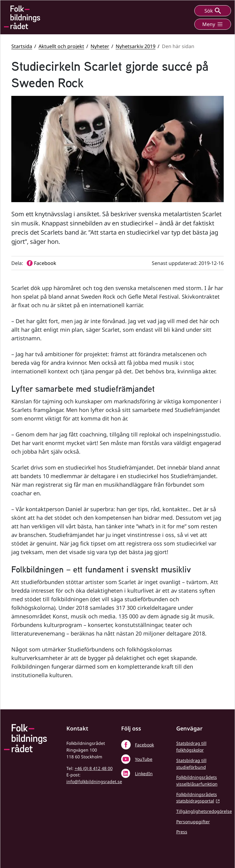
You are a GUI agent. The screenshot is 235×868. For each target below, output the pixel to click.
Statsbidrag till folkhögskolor (191, 747)
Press (182, 832)
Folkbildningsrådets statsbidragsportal (197, 798)
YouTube (144, 759)
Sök (213, 11)
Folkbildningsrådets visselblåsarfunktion (197, 781)
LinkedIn (144, 774)
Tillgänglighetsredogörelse (204, 811)
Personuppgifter (193, 822)
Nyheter (100, 46)
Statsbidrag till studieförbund (191, 764)
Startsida (22, 46)
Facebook (144, 745)
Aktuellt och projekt (61, 46)
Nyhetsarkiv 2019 (136, 46)
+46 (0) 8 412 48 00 (94, 768)
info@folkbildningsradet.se (94, 781)
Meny (213, 24)
